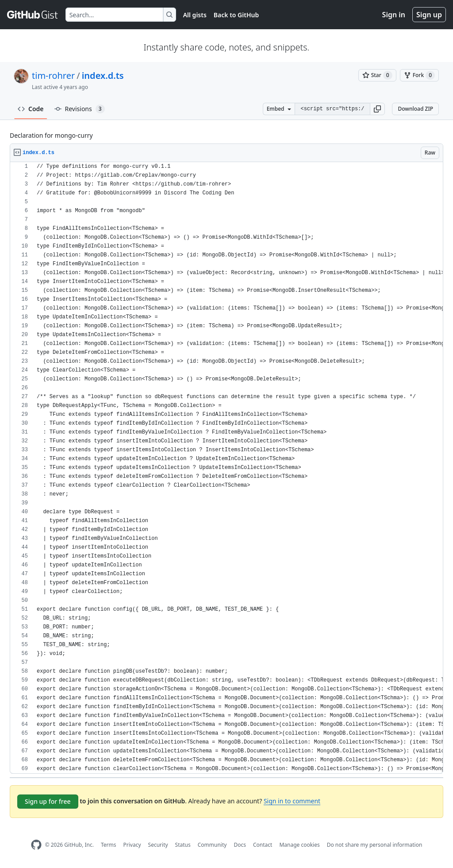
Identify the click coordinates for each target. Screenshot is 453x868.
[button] (377, 109)
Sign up (429, 15)
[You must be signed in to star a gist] (377, 75)
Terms (109, 845)
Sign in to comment (292, 801)
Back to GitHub (236, 15)
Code (31, 109)
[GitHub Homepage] (36, 845)
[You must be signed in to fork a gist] (419, 75)
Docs (240, 845)
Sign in (394, 15)
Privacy (132, 845)
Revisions (80, 109)
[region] (226, 468)
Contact (263, 845)
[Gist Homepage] (33, 15)
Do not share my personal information (375, 845)
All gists (195, 15)
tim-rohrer (53, 76)
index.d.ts (103, 76)
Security (158, 845)
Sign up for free (48, 801)
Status (183, 845)
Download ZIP (415, 109)
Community (212, 845)
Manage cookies (299, 845)
